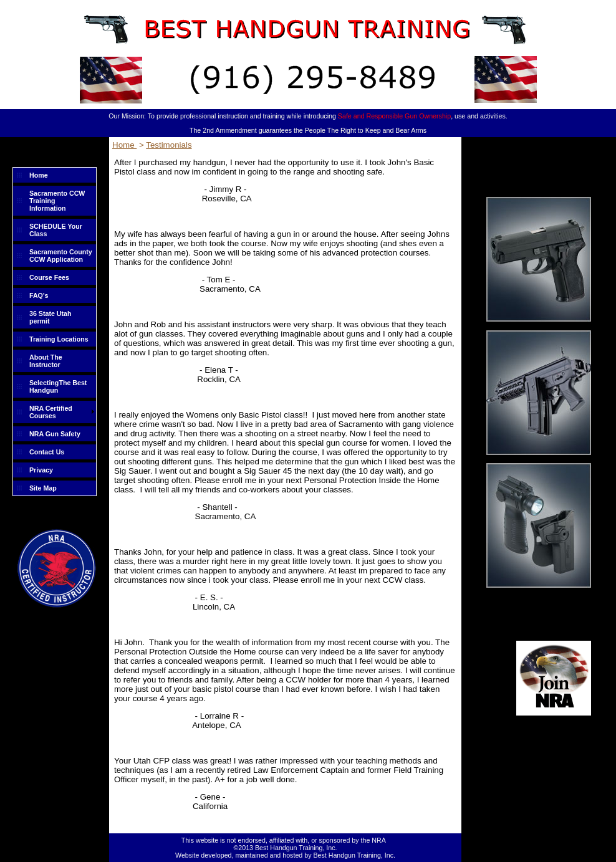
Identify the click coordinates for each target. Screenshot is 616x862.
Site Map (43, 488)
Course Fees (49, 277)
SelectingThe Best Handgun (58, 386)
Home (39, 175)
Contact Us (47, 452)
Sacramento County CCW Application (61, 256)
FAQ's (39, 295)
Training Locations (59, 339)
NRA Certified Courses (51, 412)
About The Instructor (46, 361)
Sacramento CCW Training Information (57, 201)
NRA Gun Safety (55, 434)
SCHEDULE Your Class (56, 230)
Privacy (41, 470)
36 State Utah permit (51, 317)
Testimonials (169, 145)
